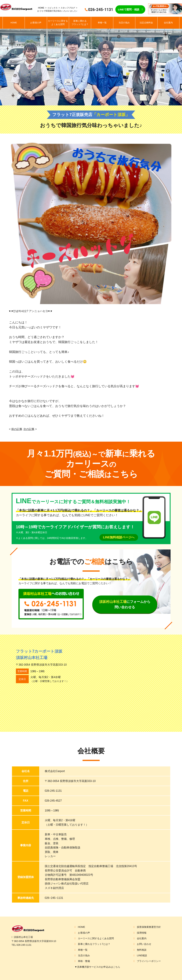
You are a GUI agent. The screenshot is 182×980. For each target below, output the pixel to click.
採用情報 (142, 933)
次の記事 (29, 429)
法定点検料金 (146, 23)
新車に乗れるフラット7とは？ (80, 23)
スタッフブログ (68, 8)
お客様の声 (36, 23)
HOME (41, 8)
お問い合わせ (144, 944)
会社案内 (168, 23)
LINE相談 (142, 955)
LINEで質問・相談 (129, 9)
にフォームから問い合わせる (125, 604)
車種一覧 (102, 23)
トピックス (52, 8)
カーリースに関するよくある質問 (58, 23)
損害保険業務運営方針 (149, 927)
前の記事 (17, 429)
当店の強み (124, 23)
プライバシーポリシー (149, 961)
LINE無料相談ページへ (119, 537)
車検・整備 (84, 961)
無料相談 (142, 950)
